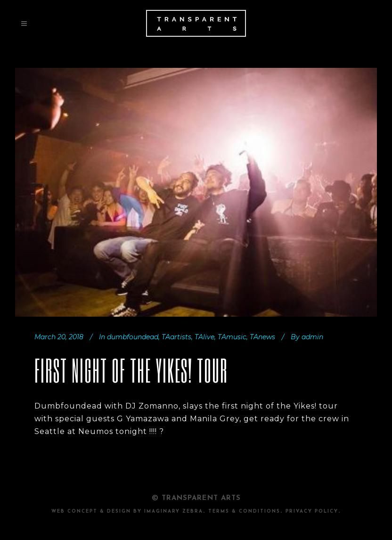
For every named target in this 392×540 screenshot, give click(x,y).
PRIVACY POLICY (312, 511)
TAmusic (232, 337)
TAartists (176, 337)
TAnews (262, 337)
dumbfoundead (133, 337)
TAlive (204, 337)
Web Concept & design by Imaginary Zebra (127, 511)
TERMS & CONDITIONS (244, 511)
